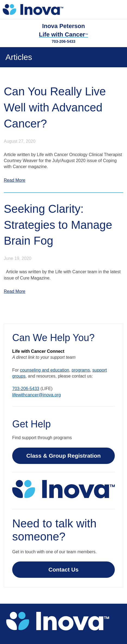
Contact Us (64, 569)
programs (81, 370)
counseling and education (44, 370)
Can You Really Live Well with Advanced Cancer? (55, 107)
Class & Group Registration (63, 456)
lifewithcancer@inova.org (36, 395)
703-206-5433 (63, 41)
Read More (15, 180)
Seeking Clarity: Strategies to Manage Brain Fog (58, 225)
